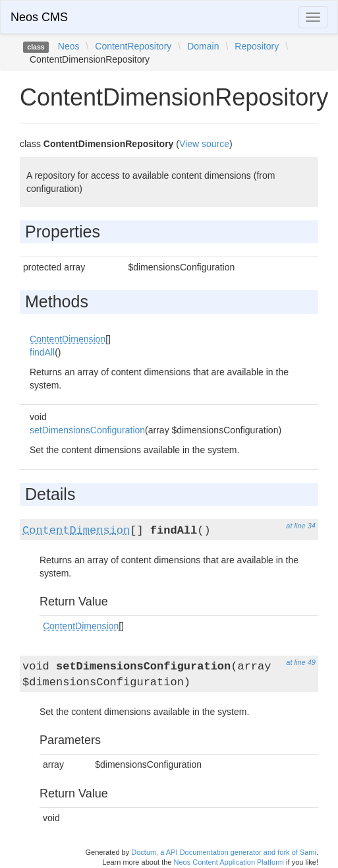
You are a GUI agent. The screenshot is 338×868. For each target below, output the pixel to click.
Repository (257, 46)
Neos (69, 46)
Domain (203, 46)
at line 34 (301, 526)
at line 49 (301, 662)
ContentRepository (133, 46)
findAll (42, 352)
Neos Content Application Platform (229, 862)
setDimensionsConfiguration (87, 430)
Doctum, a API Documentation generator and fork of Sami (224, 852)
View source (204, 144)
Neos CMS (39, 17)
